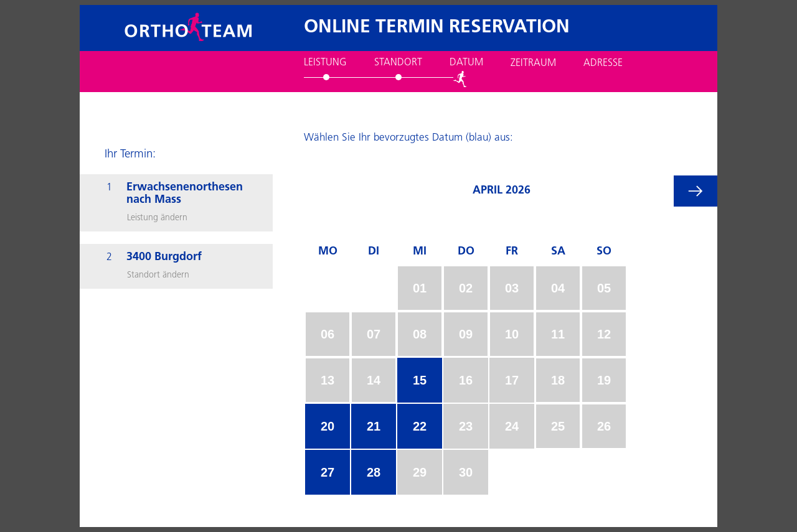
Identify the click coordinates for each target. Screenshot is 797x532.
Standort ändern (158, 275)
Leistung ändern (157, 218)
